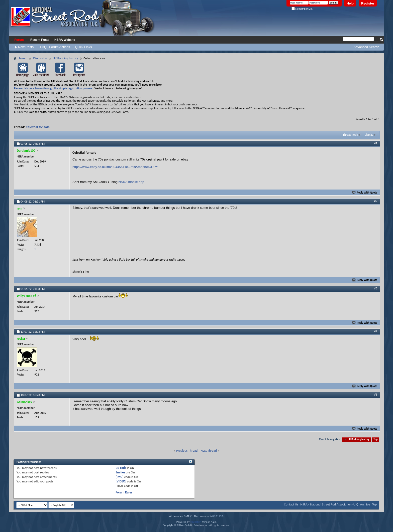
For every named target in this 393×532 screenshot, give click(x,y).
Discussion (40, 58)
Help (350, 3)
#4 (376, 331)
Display (369, 135)
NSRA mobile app (131, 182)
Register (368, 3)
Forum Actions (60, 47)
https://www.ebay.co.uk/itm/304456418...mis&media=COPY (115, 167)
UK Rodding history (66, 58)
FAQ (43, 47)
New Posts (26, 47)
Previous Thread (187, 451)
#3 (376, 288)
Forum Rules (124, 492)
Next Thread (209, 451)
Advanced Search (366, 47)
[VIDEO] (121, 481)
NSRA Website (65, 40)
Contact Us (291, 504)
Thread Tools (351, 135)
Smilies (120, 472)
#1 (376, 143)
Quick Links (83, 47)
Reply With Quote (365, 193)
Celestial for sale (38, 127)
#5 (376, 395)
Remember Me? (302, 9)
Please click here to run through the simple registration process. (53, 88)
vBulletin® (196, 522)
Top (375, 439)
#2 (376, 201)
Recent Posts (40, 40)
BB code (121, 468)
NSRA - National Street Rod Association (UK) (329, 504)
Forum (19, 40)
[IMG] (120, 477)
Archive (365, 504)
